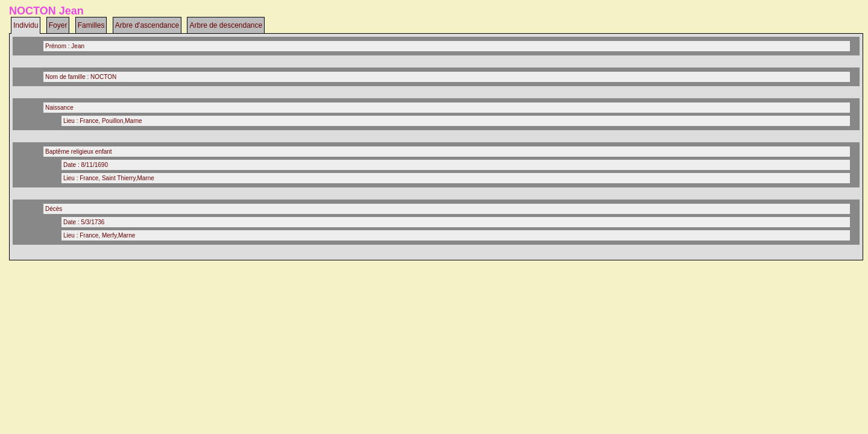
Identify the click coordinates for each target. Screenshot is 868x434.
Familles (91, 25)
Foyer (58, 25)
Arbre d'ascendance (147, 25)
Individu (26, 25)
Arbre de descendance (226, 25)
